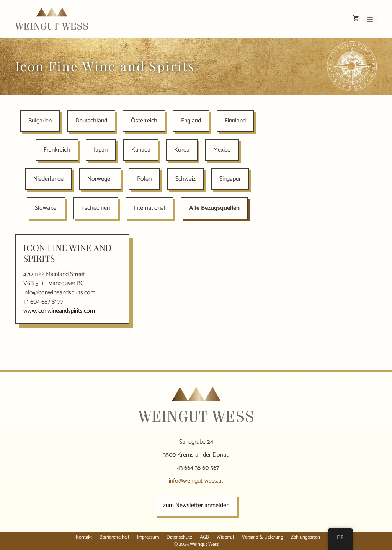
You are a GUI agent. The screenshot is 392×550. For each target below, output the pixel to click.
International (149, 208)
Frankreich (57, 150)
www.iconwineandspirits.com (59, 311)
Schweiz (185, 179)
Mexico (222, 150)
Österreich (144, 121)
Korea (182, 150)
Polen (144, 179)
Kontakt (84, 537)
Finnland (235, 121)
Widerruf (225, 537)
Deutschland (91, 121)
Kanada (141, 150)
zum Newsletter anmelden (196, 505)
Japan (101, 150)
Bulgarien (40, 121)
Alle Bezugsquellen (214, 208)
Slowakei (46, 208)
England (191, 121)
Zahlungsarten (305, 537)
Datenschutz (179, 537)
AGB (204, 537)
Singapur (230, 179)
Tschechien (96, 208)
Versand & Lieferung (263, 537)
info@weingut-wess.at (196, 481)
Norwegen (100, 179)
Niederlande (48, 179)
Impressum (148, 537)
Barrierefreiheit (114, 537)
